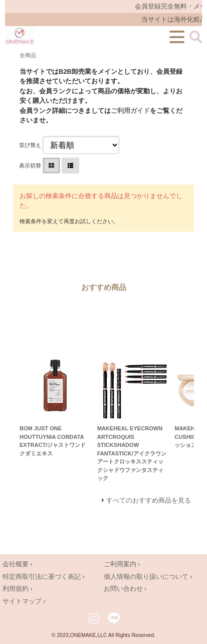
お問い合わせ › (125, 589)
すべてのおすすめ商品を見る (149, 500)
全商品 (28, 55)
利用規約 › (18, 589)
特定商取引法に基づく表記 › (44, 577)
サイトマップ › (24, 601)
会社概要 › (18, 564)
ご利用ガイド (130, 111)
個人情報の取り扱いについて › (148, 577)
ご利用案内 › (122, 564)
